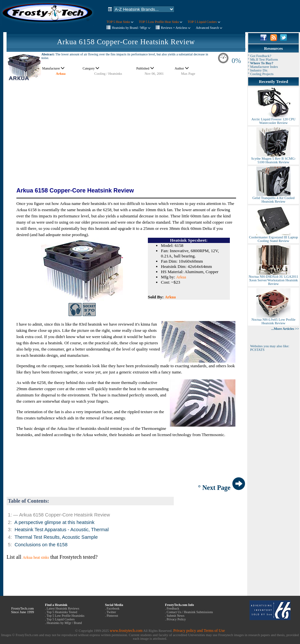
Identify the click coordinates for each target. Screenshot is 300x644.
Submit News (175, 616)
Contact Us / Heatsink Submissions (190, 612)
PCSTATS (257, 350)
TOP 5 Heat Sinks (120, 22)
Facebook (113, 608)
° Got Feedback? (260, 56)
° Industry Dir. (258, 70)
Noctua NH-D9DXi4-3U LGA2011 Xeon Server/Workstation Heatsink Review (273, 279)
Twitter (111, 612)
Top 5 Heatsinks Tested (62, 612)
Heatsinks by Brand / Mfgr (131, 28)
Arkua (61, 74)
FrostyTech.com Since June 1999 (23, 610)
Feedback (173, 608)
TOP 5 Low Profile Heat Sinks (160, 22)
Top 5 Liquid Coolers (61, 619)
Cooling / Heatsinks (108, 74)
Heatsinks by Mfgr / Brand (64, 623)
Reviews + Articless (176, 28)
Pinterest (112, 616)
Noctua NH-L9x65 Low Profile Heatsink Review (273, 320)
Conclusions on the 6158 (41, 545)
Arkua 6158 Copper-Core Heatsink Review (126, 42)
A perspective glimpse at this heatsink (54, 522)
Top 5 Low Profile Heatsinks (65, 616)
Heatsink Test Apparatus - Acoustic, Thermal (61, 530)
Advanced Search (209, 28)
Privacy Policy (176, 619)
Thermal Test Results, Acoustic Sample (56, 537)
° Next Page (222, 488)
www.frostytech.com (126, 631)
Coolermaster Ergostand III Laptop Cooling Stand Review (273, 238)
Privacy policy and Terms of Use (199, 631)
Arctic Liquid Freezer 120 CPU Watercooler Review (273, 120)
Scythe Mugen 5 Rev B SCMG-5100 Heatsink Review (273, 159)
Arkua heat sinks (36, 557)
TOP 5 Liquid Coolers (204, 22)
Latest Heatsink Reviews (63, 608)
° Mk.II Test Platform (263, 60)
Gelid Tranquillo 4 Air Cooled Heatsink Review (273, 198)
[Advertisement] (126, 128)
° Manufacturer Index (263, 67)
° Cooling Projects (261, 74)
